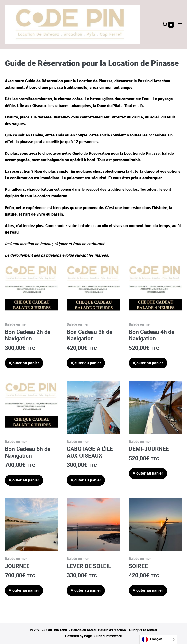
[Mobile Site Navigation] (180, 25)
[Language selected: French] (158, 639)
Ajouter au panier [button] (24, 363)
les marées (98, 255)
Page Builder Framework (103, 636)
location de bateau (36, 244)
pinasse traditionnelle (68, 87)
